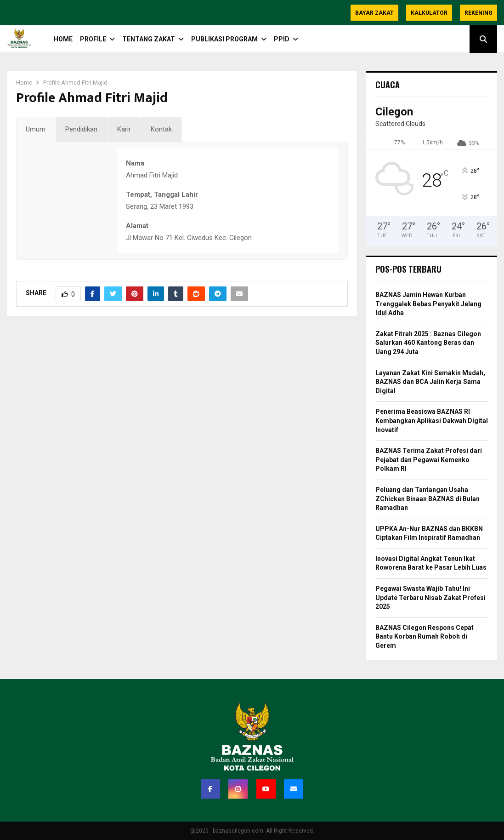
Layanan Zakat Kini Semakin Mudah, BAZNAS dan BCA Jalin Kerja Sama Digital (430, 382)
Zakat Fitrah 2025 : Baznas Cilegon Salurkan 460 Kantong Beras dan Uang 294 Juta (428, 343)
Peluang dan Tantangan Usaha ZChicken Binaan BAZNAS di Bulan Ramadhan (428, 499)
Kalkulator (429, 13)
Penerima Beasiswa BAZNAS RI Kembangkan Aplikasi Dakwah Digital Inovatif (432, 420)
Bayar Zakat (374, 13)
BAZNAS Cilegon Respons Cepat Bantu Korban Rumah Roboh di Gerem (425, 637)
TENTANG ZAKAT (149, 39)
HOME (63, 39)
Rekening (479, 13)
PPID (282, 39)
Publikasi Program (224, 39)
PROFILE (93, 39)
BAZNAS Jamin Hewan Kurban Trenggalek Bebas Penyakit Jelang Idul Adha (428, 304)
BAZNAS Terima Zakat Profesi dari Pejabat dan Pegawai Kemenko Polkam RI (429, 460)
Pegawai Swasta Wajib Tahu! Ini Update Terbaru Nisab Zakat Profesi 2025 (430, 597)
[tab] (36, 130)
